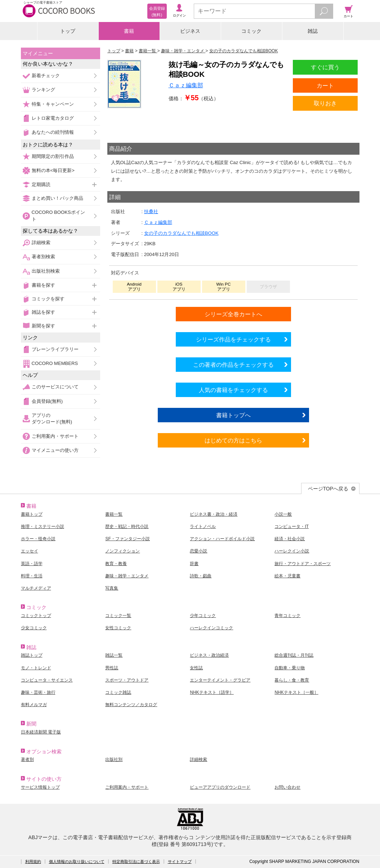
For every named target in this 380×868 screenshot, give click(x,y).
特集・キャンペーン (53, 104)
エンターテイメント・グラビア (220, 680)
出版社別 (114, 759)
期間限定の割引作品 (53, 156)
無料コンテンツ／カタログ (131, 705)
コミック (251, 31)
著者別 (27, 759)
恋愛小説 (198, 551)
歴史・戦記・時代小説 (127, 526)
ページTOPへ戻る (328, 489)
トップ (68, 31)
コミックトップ (36, 616)
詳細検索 (41, 243)
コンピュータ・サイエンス (47, 680)
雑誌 (313, 31)
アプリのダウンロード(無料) (52, 418)
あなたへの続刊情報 (53, 132)
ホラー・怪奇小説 (38, 539)
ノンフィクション (122, 551)
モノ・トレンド (36, 668)
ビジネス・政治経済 (209, 655)
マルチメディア (36, 588)
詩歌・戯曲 (201, 576)
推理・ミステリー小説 (43, 526)
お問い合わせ (287, 787)
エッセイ (30, 551)
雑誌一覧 (114, 655)
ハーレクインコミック (211, 628)
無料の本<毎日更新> (53, 170)
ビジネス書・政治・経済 (214, 514)
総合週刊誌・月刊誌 (294, 655)
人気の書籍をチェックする (233, 390)
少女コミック (34, 628)
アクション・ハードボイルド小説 (222, 539)
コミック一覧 (118, 616)
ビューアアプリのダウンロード (220, 787)
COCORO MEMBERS (55, 363)
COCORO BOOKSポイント (58, 215)
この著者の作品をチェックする (233, 365)
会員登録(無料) (47, 401)
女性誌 (196, 668)
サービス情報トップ (40, 787)
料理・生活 (32, 576)
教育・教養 (116, 564)
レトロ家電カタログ (53, 118)
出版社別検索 (46, 271)
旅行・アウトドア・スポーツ (303, 564)
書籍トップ (32, 514)
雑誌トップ (32, 655)
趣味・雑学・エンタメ (127, 576)
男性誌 (112, 668)
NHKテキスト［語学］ (212, 692)
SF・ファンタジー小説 (127, 539)
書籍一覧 (114, 514)
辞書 (194, 564)
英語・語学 (32, 564)
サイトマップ (180, 862)
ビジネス (190, 31)
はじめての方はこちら (233, 440)
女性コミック (118, 628)
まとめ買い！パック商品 (57, 198)
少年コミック (203, 616)
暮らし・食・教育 (292, 680)
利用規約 (33, 862)
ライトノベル (203, 526)
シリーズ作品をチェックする (233, 339)
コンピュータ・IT (292, 526)
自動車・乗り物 (290, 668)
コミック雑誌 (118, 692)
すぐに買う (325, 67)
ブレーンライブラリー (55, 349)
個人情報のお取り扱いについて (77, 862)
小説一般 (283, 514)
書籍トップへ (233, 415)
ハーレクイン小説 (292, 551)
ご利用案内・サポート (55, 436)
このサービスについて (55, 387)
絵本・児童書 (287, 576)
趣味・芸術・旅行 (38, 692)
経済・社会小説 (290, 539)
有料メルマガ (34, 705)
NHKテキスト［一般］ (296, 692)
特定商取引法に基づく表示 (136, 862)
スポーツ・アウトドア (127, 680)
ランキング (43, 90)
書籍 (129, 31)
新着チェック (46, 76)
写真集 (112, 588)
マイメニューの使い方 (55, 450)
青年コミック (287, 616)
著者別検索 (43, 257)
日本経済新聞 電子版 (41, 732)
